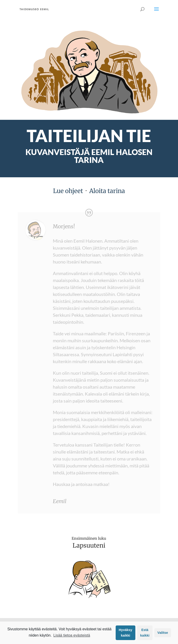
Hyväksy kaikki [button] (125, 633)
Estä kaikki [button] (145, 633)
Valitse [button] (163, 633)
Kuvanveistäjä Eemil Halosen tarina (89, 156)
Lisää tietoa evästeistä (72, 635)
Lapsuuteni (89, 545)
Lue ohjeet (68, 191)
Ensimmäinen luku (89, 538)
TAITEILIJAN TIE (89, 136)
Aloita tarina (107, 191)
